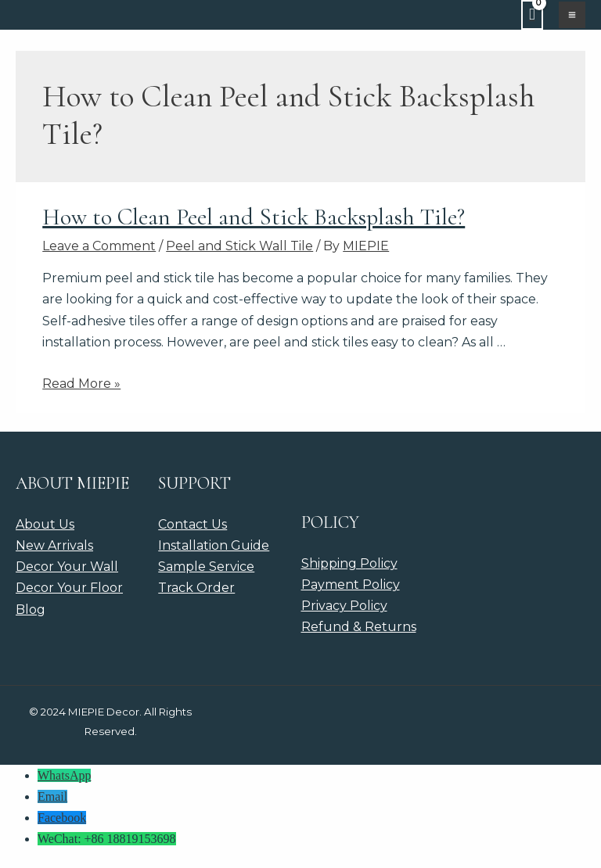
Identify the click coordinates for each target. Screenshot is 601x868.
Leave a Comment (99, 246)
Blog (31, 610)
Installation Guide (214, 545)
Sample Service (206, 567)
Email (52, 796)
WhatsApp (64, 775)
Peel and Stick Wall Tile (239, 246)
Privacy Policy (344, 606)
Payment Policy (351, 585)
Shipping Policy (349, 563)
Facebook (62, 818)
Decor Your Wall (67, 567)
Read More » (81, 384)
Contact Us (193, 524)
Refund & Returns (359, 627)
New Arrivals (54, 545)
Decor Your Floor (69, 588)
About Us (45, 524)
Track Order (196, 588)
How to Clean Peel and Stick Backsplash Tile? (254, 217)
